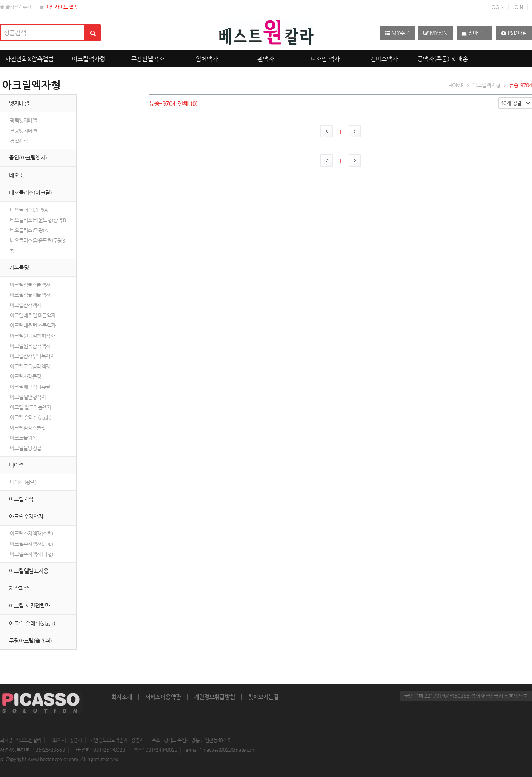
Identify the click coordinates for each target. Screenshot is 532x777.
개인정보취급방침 (215, 697)
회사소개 (122, 697)
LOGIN (497, 7)
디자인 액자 (325, 59)
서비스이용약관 (163, 697)
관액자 (266, 59)
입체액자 (207, 59)
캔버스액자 (384, 59)
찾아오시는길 (263, 697)
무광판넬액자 (148, 59)
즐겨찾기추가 (16, 7)
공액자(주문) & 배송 (443, 59)
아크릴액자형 (89, 59)
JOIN (518, 7)
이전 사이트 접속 (59, 7)
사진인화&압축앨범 (29, 59)
